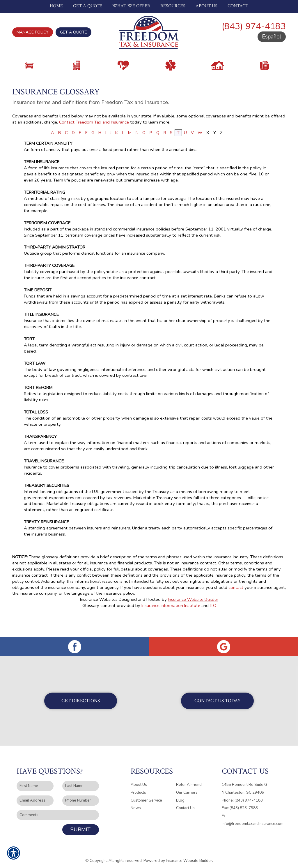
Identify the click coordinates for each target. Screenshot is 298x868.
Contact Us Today (218, 697)
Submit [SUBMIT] (80, 825)
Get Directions (81, 697)
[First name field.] (35, 782)
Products (138, 788)
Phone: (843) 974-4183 (242, 796)
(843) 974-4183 (254, 26)
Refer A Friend (189, 781)
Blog (180, 796)
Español (272, 37)
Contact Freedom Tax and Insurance (94, 139)
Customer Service (146, 796)
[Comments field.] (58, 811)
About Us (139, 781)
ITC (213, 623)
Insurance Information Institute (171, 623)
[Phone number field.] (81, 796)
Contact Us (185, 804)
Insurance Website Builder (193, 617)
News (136, 804)
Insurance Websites (99, 617)
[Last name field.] (81, 782)
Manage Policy (33, 32)
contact (236, 604)
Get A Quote (73, 32)
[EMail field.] (35, 796)
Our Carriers (187, 788)
